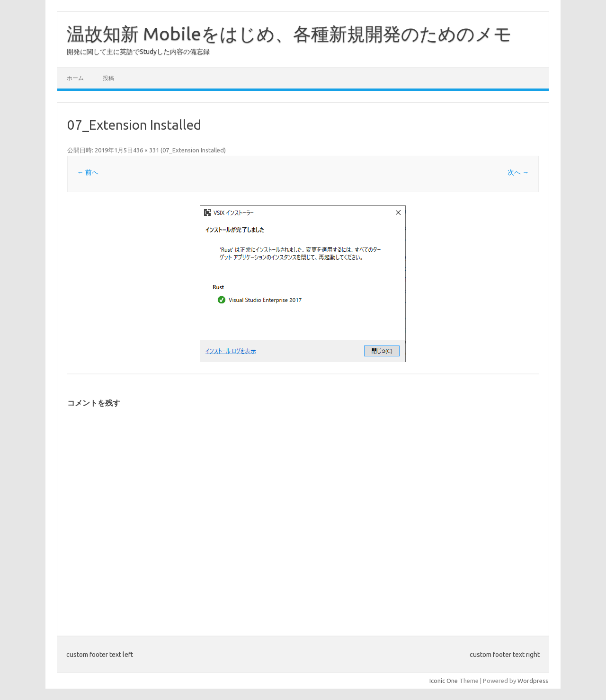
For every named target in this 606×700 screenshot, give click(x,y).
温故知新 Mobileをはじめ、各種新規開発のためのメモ (289, 34)
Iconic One (444, 681)
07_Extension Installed (193, 150)
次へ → (518, 172)
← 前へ (88, 172)
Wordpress (533, 681)
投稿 (108, 78)
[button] (303, 284)
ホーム (75, 78)
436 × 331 (146, 150)
